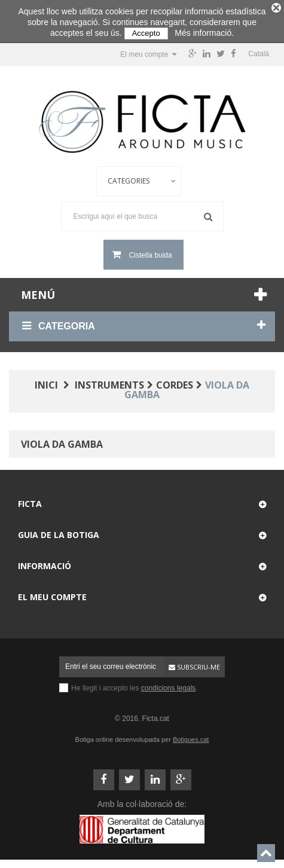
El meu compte (52, 593)
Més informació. (204, 33)
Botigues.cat (191, 736)
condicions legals (168, 684)
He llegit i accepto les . (134, 684)
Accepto (146, 33)
